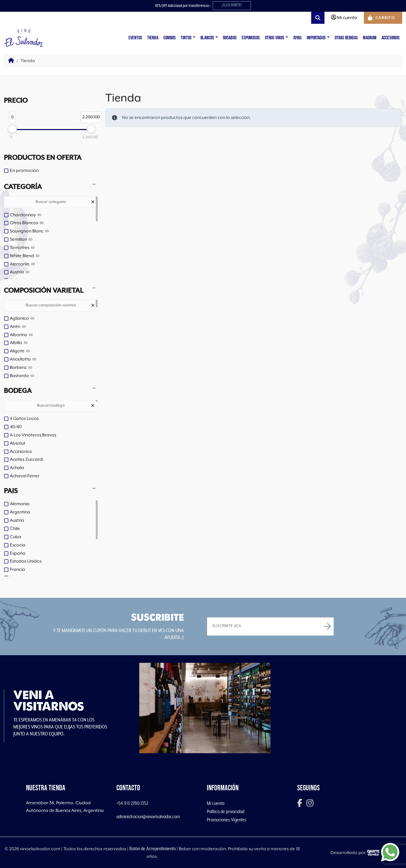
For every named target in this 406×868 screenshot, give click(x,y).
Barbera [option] (21, 368)
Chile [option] (15, 529)
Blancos (207, 38)
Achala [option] (17, 468)
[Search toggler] (318, 18)
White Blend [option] (25, 256)
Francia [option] (17, 570)
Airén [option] (18, 327)
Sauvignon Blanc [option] (29, 232)
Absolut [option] (18, 443)
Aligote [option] (20, 351)
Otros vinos (275, 38)
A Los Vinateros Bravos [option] (33, 435)
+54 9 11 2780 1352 (132, 803)
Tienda (153, 38)
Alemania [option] (22, 264)
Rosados (230, 38)
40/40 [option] (16, 427)
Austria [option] (20, 272)
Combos (170, 38)
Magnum (370, 38)
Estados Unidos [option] (26, 561)
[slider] (12, 129)
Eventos (135, 38)
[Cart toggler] (383, 18)
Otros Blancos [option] (27, 223)
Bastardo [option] (22, 376)
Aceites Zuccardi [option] (26, 460)
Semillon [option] (21, 240)
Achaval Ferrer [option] (25, 476)
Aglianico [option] (22, 319)
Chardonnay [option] (26, 215)
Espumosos (251, 38)
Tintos (186, 38)
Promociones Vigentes (227, 820)
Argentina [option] (20, 512)
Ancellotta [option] (23, 360)
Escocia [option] (18, 545)
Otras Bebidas (346, 38)
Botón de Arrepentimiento (153, 849)
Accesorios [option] (21, 452)
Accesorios (391, 38)
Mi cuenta (216, 803)
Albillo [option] (19, 343)
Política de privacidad (226, 812)
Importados (316, 38)
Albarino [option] (21, 335)
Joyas (297, 38)
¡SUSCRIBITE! (232, 5)
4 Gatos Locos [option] (24, 419)
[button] (51, 187)
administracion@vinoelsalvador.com (148, 817)
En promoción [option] (24, 171)
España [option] (18, 553)
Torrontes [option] (22, 248)
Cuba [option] (16, 537)
